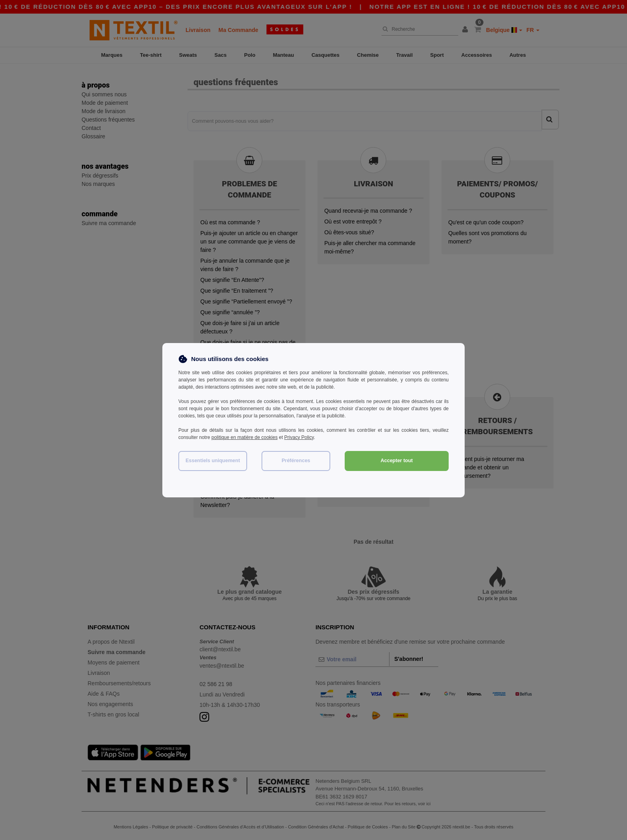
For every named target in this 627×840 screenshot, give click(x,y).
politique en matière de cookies (245, 437)
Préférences (296, 461)
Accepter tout (397, 461)
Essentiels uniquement (213, 461)
